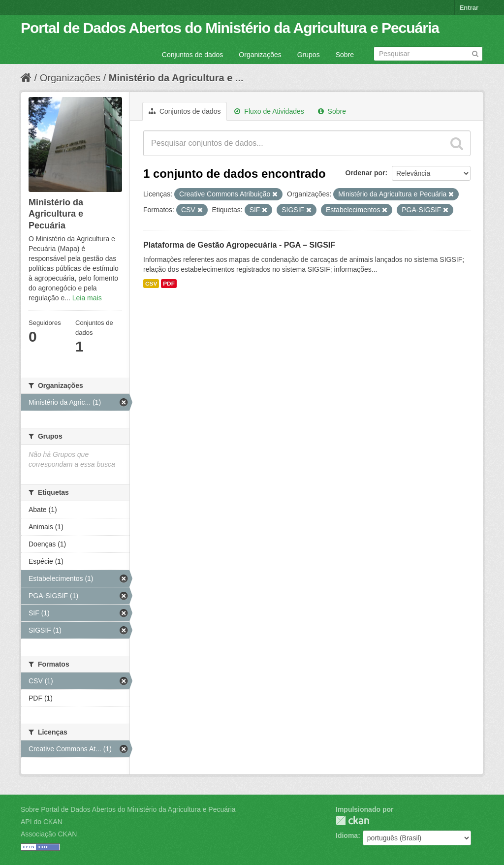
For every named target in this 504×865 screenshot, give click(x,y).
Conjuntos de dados (193, 55)
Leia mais (87, 298)
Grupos (309, 55)
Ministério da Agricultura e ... (176, 78)
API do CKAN (42, 822)
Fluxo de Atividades (269, 111)
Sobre (345, 55)
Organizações (260, 55)
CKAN (352, 820)
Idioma (347, 835)
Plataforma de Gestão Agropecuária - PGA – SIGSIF (239, 245)
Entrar (469, 8)
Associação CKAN (49, 834)
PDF (169, 284)
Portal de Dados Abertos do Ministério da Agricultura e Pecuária (230, 28)
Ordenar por (365, 173)
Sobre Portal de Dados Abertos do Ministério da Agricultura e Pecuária (128, 809)
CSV (151, 284)
